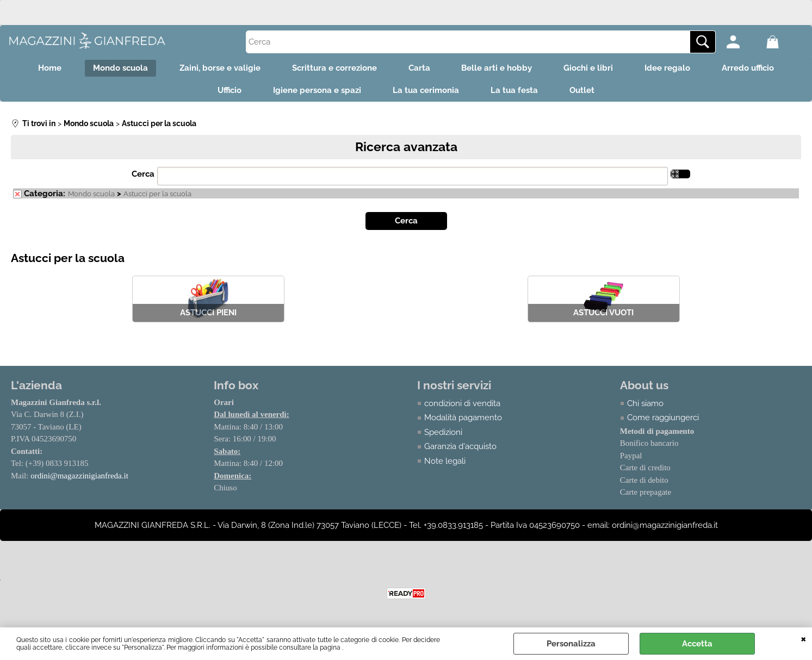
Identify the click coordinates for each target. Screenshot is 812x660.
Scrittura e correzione (333, 69)
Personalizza (571, 644)
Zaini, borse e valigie (218, 69)
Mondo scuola (117, 69)
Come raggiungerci (663, 419)
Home (45, 69)
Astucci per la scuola (157, 195)
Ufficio (227, 92)
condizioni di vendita (462, 405)
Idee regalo (671, 69)
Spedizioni (443, 434)
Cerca (143, 176)
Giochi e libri (591, 69)
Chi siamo (645, 405)
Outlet (584, 92)
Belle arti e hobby (498, 69)
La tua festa (515, 92)
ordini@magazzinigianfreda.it (79, 477)
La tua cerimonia (426, 92)
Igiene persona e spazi (316, 92)
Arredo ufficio (753, 69)
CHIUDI (804, 638)
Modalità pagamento (463, 419)
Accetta (697, 644)
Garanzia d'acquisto (460, 448)
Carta (419, 69)
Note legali (445, 463)
